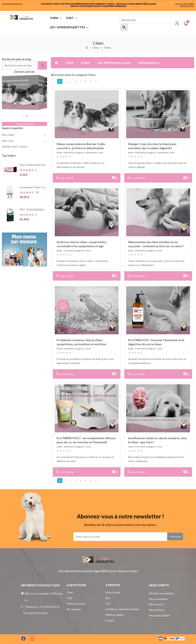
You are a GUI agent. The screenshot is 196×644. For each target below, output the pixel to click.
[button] (25, 116)
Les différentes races (114, 63)
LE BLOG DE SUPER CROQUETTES (185, 5)
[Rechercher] (147, 20)
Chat (69, 63)
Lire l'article (64, 178)
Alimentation (149, 63)
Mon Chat (8, 141)
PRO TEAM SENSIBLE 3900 (36, 210)
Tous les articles (25, 124)
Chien (85, 63)
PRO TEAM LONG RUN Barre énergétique (44, 165)
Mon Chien (8, 135)
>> (96, 81)
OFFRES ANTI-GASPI (15, 147)
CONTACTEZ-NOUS (12, 4)
